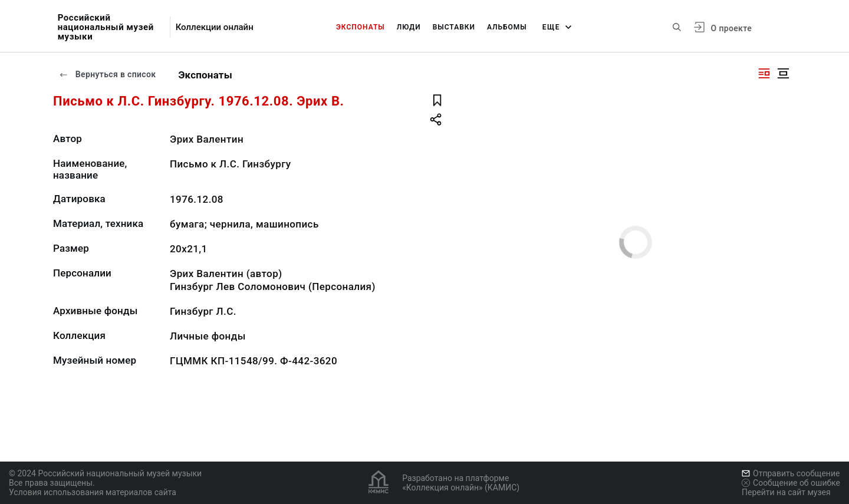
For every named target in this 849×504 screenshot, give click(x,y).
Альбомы (507, 27)
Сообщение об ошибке (791, 483)
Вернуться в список (107, 74)
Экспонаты (361, 27)
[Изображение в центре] (783, 73)
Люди (409, 27)
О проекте (731, 28)
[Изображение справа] (764, 73)
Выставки (454, 27)
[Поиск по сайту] (677, 27)
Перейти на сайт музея (786, 492)
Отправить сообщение (791, 473)
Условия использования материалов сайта (93, 492)
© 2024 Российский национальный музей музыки (105, 473)
